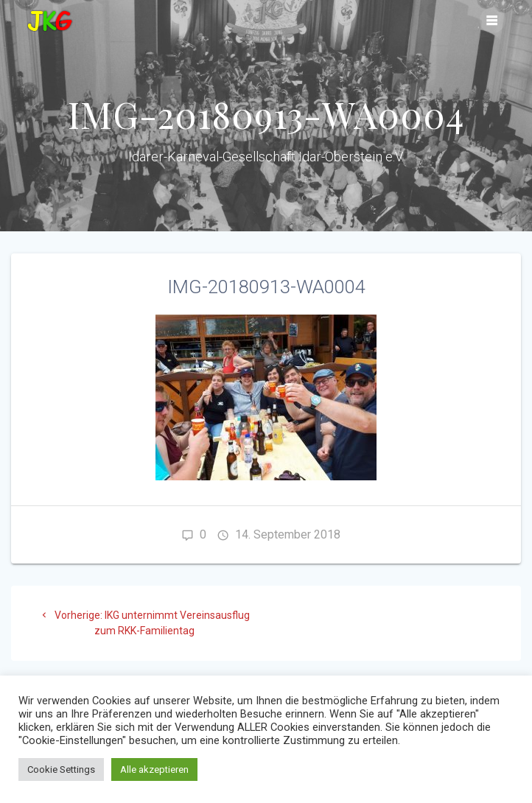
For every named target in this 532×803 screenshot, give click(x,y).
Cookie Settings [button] (61, 769)
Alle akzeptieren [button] (154, 769)
